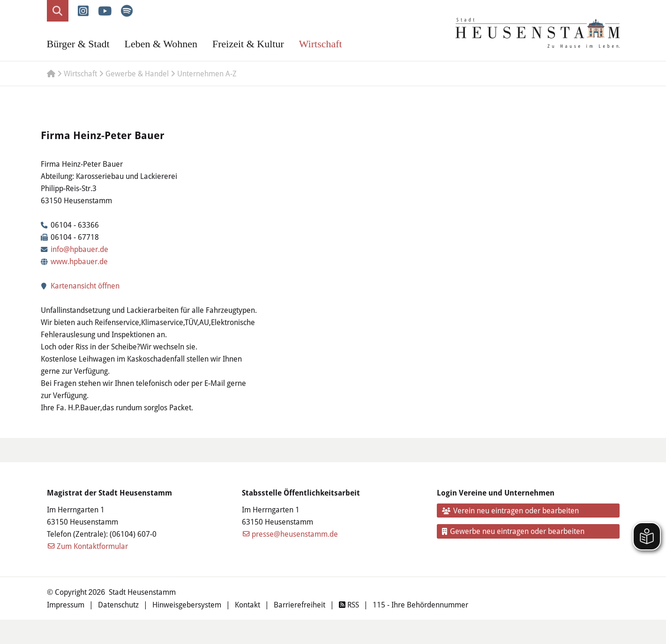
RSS (349, 604)
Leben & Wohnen (161, 44)
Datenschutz (118, 604)
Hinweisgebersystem (187, 604)
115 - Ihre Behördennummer (420, 604)
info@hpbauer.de (79, 249)
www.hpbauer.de (79, 261)
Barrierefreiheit (299, 604)
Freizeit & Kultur (248, 44)
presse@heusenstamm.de (295, 534)
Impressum (66, 604)
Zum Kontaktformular (92, 546)
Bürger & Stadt (78, 44)
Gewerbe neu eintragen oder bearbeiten (513, 531)
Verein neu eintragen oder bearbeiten (510, 510)
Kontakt (247, 604)
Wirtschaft (321, 44)
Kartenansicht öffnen (80, 285)
